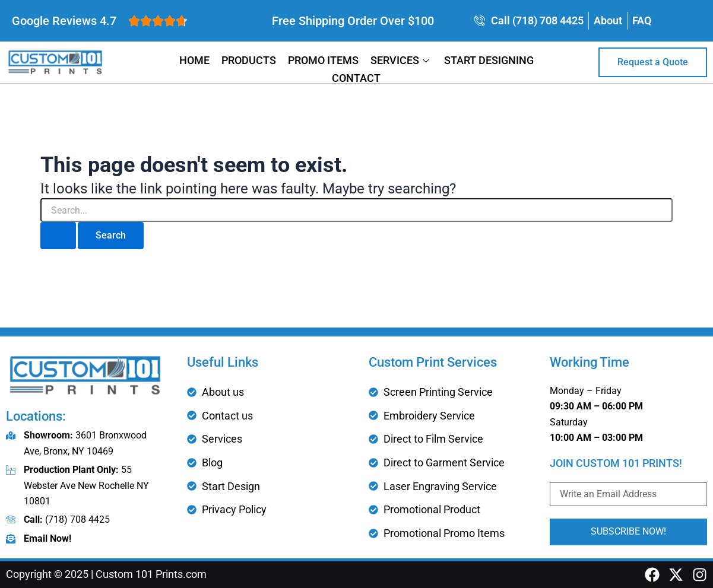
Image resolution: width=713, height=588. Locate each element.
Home (194, 60)
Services (401, 60)
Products (249, 60)
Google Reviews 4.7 (64, 21)
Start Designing (489, 60)
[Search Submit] (58, 236)
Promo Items (323, 60)
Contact (356, 78)
